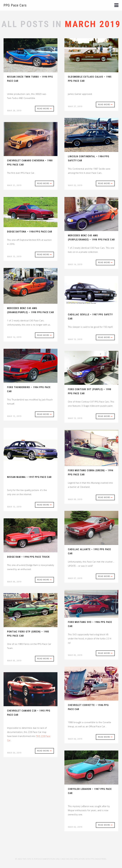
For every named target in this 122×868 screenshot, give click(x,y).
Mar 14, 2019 (75, 264)
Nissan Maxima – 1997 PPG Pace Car (29, 477)
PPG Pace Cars (15, 5)
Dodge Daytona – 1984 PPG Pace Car (30, 232)
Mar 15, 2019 (14, 256)
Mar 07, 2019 (75, 578)
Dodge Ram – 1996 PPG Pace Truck (28, 557)
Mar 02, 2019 (75, 827)
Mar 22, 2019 (75, 185)
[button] (116, 6)
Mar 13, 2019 (75, 339)
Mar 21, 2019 (14, 185)
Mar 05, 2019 (75, 655)
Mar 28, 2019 (14, 110)
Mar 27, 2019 (75, 106)
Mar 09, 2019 (75, 499)
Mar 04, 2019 (75, 739)
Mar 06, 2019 (14, 582)
